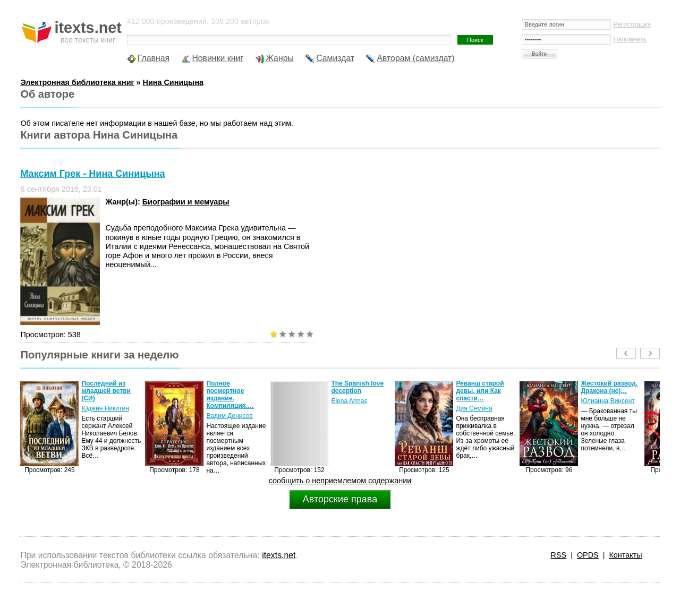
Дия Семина (474, 408)
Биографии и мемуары (186, 202)
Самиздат (335, 58)
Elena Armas (349, 401)
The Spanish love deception (357, 387)
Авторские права (340, 499)
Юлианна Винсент (607, 401)
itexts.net (279, 555)
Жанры (280, 58)
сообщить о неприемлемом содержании (340, 481)
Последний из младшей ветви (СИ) (106, 391)
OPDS (588, 555)
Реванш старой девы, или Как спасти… (480, 391)
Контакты (625, 555)
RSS (559, 555)
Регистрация (632, 24)
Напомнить (630, 39)
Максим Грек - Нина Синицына (92, 174)
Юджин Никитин (105, 408)
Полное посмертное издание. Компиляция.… (230, 395)
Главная (154, 58)
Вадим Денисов (229, 416)
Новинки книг (218, 58)
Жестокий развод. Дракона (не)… (609, 387)
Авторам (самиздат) (415, 58)
